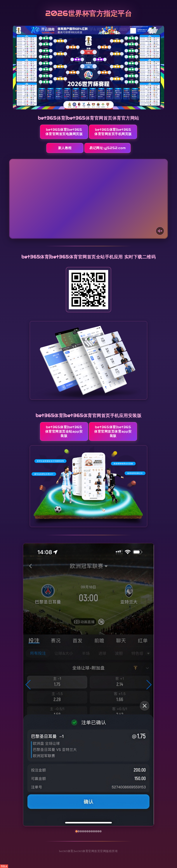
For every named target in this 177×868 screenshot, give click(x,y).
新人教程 (65, 148)
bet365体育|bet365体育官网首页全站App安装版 (64, 431)
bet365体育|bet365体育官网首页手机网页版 (113, 132)
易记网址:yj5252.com (108, 148)
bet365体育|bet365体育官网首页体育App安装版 (113, 431)
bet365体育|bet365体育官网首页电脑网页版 (64, 132)
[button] (28, 685)
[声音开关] (160, 231)
